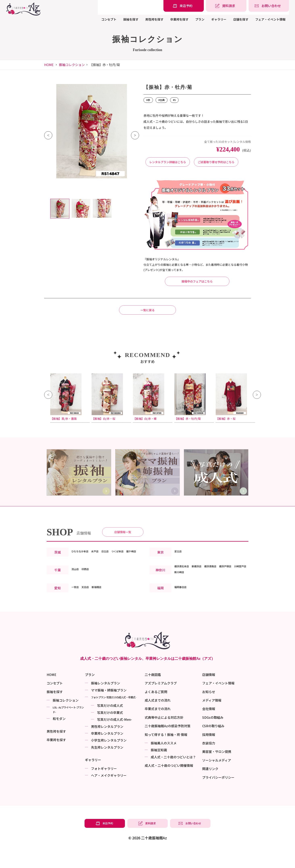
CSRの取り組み (213, 744)
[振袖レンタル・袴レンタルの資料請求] (226, 6)
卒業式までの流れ (158, 727)
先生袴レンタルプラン (107, 765)
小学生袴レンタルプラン (109, 758)
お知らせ (209, 710)
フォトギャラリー (104, 786)
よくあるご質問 (156, 710)
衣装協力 (209, 761)
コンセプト (109, 19)
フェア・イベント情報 (270, 19)
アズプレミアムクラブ (161, 701)
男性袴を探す (154, 19)
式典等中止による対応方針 (164, 735)
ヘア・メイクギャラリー (109, 793)
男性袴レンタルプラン (107, 744)
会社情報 (209, 727)
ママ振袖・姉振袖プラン (109, 708)
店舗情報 (209, 693)
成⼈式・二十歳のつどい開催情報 (169, 783)
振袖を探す (131, 19)
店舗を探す (241, 19)
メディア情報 (212, 718)
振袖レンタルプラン (106, 701)
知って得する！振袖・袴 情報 (166, 752)
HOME (49, 65)
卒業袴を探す (179, 19)
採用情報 (209, 752)
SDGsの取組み (213, 735)
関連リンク (210, 787)
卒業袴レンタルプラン (107, 751)
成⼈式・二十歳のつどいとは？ (173, 775)
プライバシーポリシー (218, 795)
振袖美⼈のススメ (164, 761)
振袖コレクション (72, 65)
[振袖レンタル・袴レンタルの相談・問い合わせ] (269, 6)
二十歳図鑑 (153, 693)
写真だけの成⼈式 (110, 723)
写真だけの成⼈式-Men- (115, 737)
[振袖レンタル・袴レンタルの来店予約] (184, 6)
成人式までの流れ (158, 718)
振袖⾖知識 (159, 768)
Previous (48, 135)
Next (135, 135)
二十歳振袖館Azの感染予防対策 (168, 744)
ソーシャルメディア (217, 778)
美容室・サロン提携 (217, 769)
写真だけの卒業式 (110, 730)
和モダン (59, 737)
